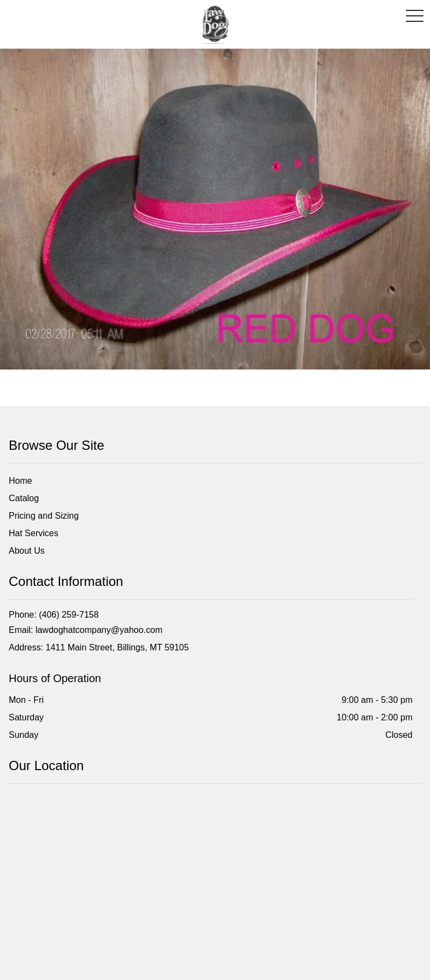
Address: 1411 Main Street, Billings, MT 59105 (99, 647)
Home (20, 481)
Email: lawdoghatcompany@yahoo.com (86, 630)
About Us (27, 551)
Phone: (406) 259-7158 (54, 615)
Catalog (24, 498)
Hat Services (34, 533)
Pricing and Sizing (44, 516)
